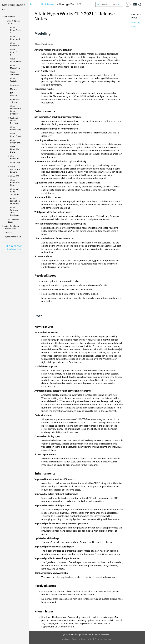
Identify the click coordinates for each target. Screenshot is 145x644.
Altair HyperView (15, 44)
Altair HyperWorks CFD (15, 149)
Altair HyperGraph (15, 52)
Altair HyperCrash (16, 135)
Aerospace (15, 85)
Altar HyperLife (15, 157)
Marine (13, 89)
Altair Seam (15, 163)
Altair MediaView (15, 67)
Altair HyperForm (15, 141)
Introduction (12, 227)
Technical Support (103, 639)
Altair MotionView (16, 60)
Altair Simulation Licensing (15, 201)
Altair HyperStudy (16, 128)
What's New (10, 17)
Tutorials (8, 233)
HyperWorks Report (15, 101)
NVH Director (14, 94)
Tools (13, 237)
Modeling (136, 22)
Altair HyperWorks (15, 30)
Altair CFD (15, 176)
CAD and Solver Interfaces (15, 120)
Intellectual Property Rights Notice (77, 639)
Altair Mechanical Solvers (15, 169)
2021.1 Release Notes (50, 4)
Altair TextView (14, 80)
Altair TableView (15, 73)
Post (133, 27)
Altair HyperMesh (15, 38)
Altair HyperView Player (15, 183)
